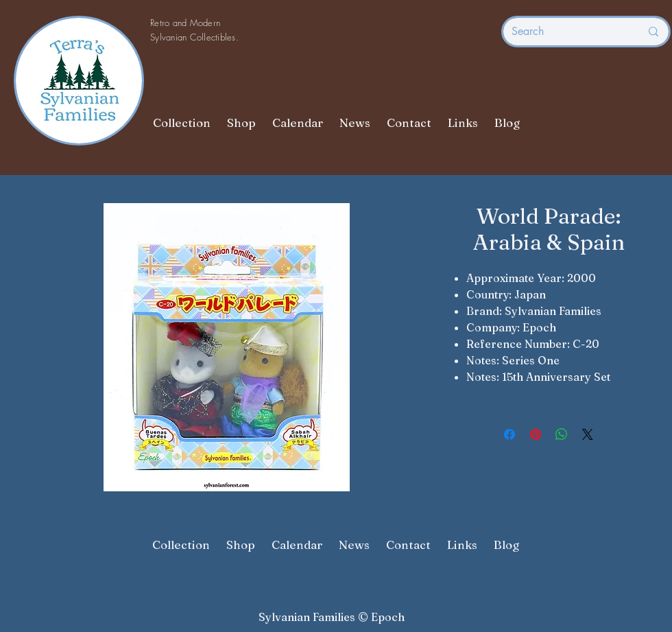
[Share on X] (588, 434)
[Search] (566, 32)
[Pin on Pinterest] (536, 434)
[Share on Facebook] (509, 434)
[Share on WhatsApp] (562, 434)
